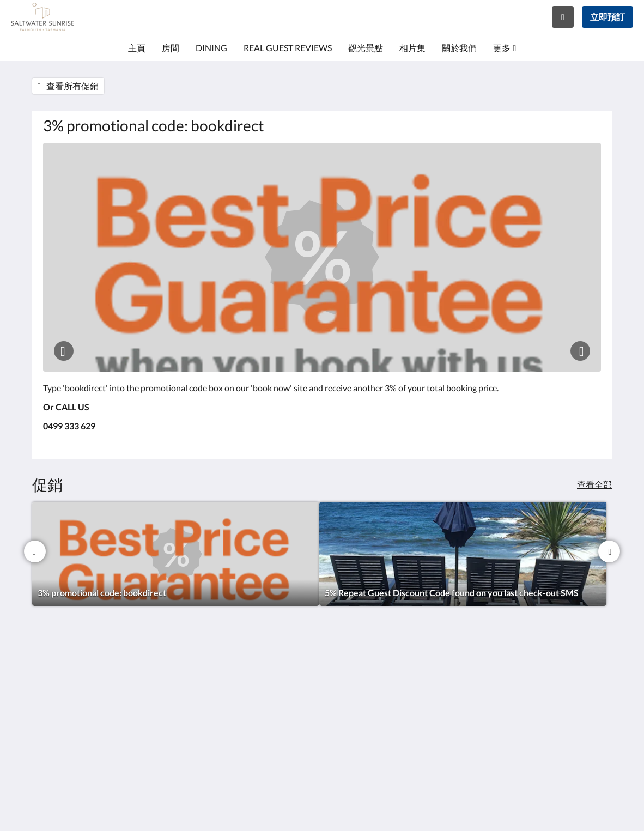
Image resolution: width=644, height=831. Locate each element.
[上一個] (35, 551)
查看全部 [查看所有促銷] (594, 484)
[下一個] (609, 551)
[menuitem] (137, 48)
